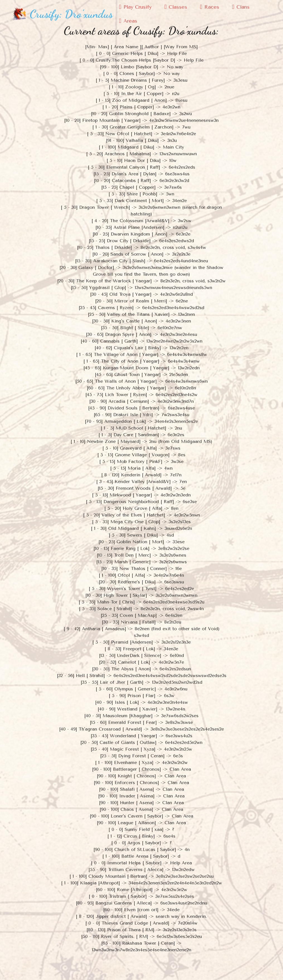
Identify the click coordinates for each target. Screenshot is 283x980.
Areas (128, 21)
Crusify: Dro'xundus (71, 14)
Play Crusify (135, 7)
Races (210, 7)
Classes (176, 7)
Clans (241, 7)
